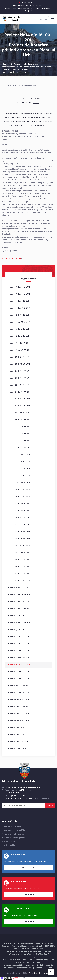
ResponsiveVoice (18, 977)
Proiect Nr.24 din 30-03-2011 (19, 595)
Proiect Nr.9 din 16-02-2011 (18, 700)
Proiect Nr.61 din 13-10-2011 (18, 343)
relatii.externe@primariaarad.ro (20, 798)
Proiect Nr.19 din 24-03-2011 (18, 630)
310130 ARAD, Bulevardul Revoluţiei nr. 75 (24, 787)
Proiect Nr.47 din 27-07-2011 (19, 434)
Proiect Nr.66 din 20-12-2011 (18, 308)
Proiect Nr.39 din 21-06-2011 (18, 490)
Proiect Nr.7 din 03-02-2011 (18, 707)
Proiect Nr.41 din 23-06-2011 (18, 476)
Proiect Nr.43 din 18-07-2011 (18, 462)
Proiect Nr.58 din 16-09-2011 (18, 364)
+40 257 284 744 (12, 793)
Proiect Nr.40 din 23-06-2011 (19, 483)
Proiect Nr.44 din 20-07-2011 (19, 455)
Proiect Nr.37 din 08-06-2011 (19, 504)
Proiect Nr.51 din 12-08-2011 (18, 413)
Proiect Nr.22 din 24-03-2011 (19, 609)
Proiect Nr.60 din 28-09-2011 (19, 350)
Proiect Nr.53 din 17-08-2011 (18, 399)
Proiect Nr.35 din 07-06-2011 (19, 518)
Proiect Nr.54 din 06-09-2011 (19, 392)
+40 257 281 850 (27, 3)
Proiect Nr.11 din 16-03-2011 (18, 686)
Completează (28, 895)
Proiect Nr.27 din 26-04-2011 (19, 574)
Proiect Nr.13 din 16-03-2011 (18, 672)
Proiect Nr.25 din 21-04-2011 (18, 588)
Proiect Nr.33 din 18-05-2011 (18, 532)
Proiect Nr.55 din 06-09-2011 (19, 385)
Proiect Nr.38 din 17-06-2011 (18, 497)
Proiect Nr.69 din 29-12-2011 (18, 287)
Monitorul (18, 64)
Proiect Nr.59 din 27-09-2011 (19, 357)
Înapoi (18, 259)
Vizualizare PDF (8, 259)
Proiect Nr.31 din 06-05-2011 (18, 546)
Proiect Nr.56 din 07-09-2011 (19, 378)
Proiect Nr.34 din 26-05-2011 (19, 525)
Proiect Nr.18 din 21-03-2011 (18, 637)
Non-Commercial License (20, 979)
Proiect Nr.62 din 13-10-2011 (18, 336)
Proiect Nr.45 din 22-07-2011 (19, 448)
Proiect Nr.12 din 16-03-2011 (18, 679)
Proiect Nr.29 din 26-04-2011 (19, 560)
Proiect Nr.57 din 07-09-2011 (19, 371)
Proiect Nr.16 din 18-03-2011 (18, 651)
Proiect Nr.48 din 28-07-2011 (19, 427)
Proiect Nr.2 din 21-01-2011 (18, 742)
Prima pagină (7, 64)
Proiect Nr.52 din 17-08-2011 (18, 406)
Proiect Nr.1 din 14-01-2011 (18, 749)
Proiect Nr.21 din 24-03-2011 (18, 616)
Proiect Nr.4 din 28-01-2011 (18, 728)
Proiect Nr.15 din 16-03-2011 (18, 658)
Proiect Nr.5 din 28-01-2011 (18, 721)
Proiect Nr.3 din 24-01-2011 (18, 735)
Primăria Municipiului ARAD (39, 973)
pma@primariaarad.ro (16, 796)
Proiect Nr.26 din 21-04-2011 (18, 581)
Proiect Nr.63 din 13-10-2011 (18, 329)
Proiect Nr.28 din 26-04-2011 (19, 567)
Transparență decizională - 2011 (14, 72)
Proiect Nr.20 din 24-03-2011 (19, 623)
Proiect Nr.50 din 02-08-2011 (19, 420)
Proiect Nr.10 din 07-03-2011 (19, 693)
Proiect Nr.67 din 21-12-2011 (18, 301)
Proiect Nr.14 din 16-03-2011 (18, 665)
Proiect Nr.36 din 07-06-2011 (19, 511)
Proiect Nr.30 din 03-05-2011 (19, 553)
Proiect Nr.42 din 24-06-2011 (19, 469)
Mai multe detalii (29, 868)
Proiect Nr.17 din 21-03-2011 (18, 644)
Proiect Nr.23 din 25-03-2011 (19, 602)
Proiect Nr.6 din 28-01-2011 (18, 714)
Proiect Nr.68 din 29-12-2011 (18, 294)
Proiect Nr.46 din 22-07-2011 (19, 441)
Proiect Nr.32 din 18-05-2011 (18, 539)
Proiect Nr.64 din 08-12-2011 (18, 322)
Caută (50, 805)
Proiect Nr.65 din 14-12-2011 (18, 315)
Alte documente (30, 64)
